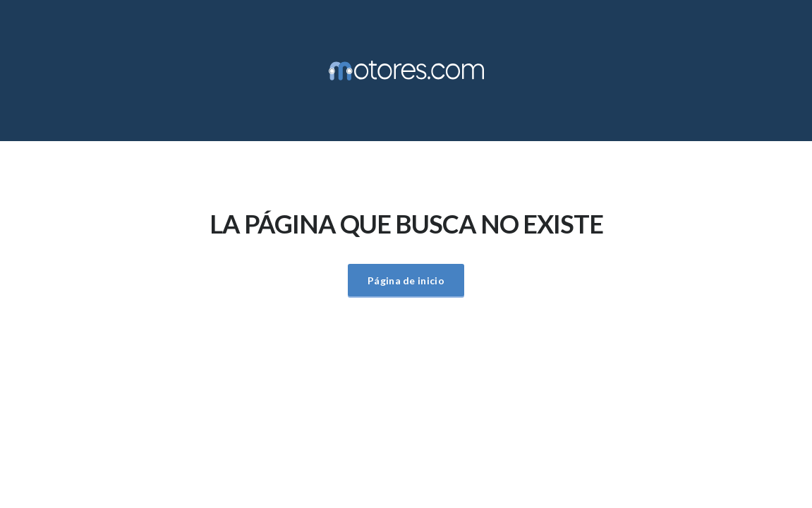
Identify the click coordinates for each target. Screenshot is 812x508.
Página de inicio (406, 280)
